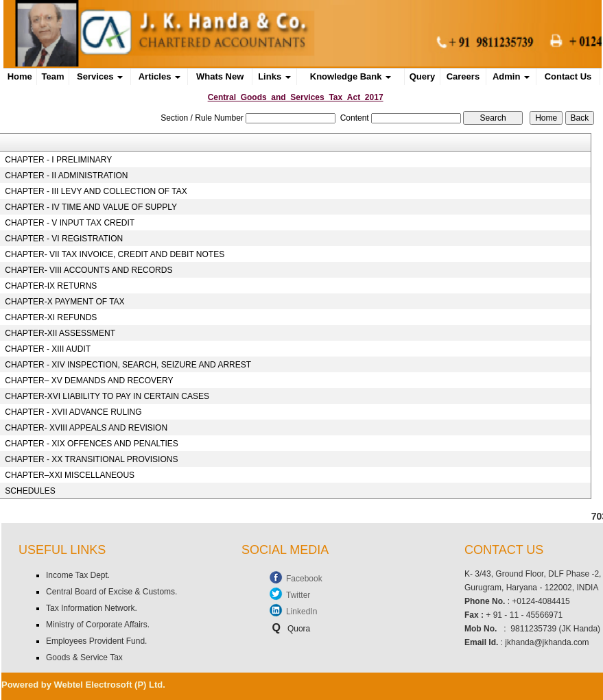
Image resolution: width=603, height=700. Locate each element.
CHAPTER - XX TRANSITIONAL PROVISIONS (91, 459)
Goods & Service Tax (84, 657)
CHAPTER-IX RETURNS (51, 286)
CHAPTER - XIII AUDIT (48, 349)
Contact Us (568, 76)
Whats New (220, 76)
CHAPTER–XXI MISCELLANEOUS (70, 475)
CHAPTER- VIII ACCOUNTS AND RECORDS (88, 270)
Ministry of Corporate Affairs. (98, 625)
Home (20, 76)
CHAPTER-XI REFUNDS (51, 317)
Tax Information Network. (92, 608)
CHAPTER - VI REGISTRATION (64, 239)
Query (423, 76)
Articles (159, 76)
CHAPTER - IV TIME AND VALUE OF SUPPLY (91, 207)
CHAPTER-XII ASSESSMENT (60, 333)
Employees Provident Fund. (96, 641)
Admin (511, 76)
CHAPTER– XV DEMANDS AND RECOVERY (89, 381)
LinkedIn (301, 612)
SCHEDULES (30, 491)
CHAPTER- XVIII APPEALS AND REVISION (86, 428)
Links (274, 76)
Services (100, 76)
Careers (463, 76)
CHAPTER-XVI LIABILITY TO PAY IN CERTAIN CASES (107, 396)
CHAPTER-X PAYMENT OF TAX (64, 302)
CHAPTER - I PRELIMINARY (58, 160)
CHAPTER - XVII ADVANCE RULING (73, 412)
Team (53, 76)
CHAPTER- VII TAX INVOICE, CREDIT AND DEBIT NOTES (115, 254)
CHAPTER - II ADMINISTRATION (66, 176)
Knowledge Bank (351, 76)
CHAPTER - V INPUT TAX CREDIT (70, 223)
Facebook (304, 579)
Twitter (298, 595)
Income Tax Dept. (78, 575)
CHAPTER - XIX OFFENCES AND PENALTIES (92, 444)
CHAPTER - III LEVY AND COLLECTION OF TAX (96, 191)
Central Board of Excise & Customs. (111, 592)
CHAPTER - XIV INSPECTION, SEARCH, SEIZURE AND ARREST (128, 365)
